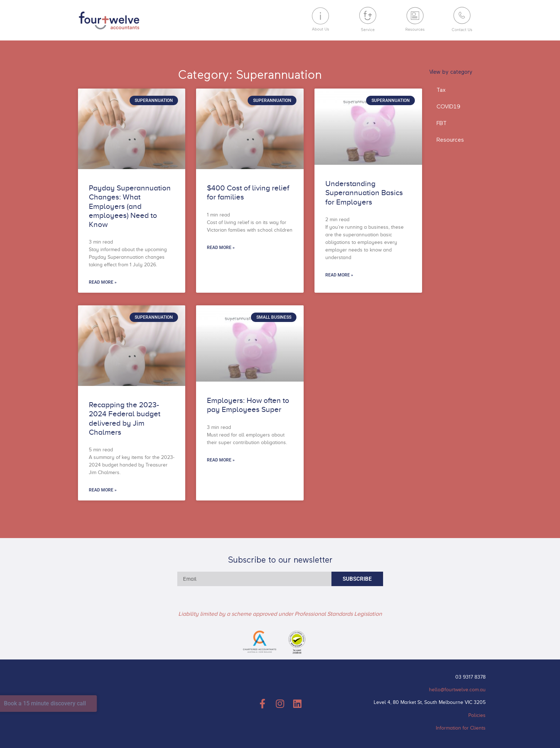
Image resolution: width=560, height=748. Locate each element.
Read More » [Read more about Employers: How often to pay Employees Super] (221, 460)
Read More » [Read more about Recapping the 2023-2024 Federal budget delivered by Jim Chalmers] (103, 490)
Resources (450, 140)
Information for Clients (461, 728)
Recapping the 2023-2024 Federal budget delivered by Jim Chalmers (125, 418)
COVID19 (448, 107)
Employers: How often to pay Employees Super (248, 405)
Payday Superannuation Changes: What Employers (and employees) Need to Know (130, 206)
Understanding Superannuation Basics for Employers (364, 193)
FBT (442, 124)
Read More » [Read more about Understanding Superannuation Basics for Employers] (339, 275)
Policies (477, 715)
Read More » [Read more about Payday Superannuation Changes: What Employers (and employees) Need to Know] (103, 282)
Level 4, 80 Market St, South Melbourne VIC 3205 (430, 702)
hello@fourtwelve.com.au (457, 690)
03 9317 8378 (470, 677)
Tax (441, 90)
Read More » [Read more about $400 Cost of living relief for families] (221, 248)
